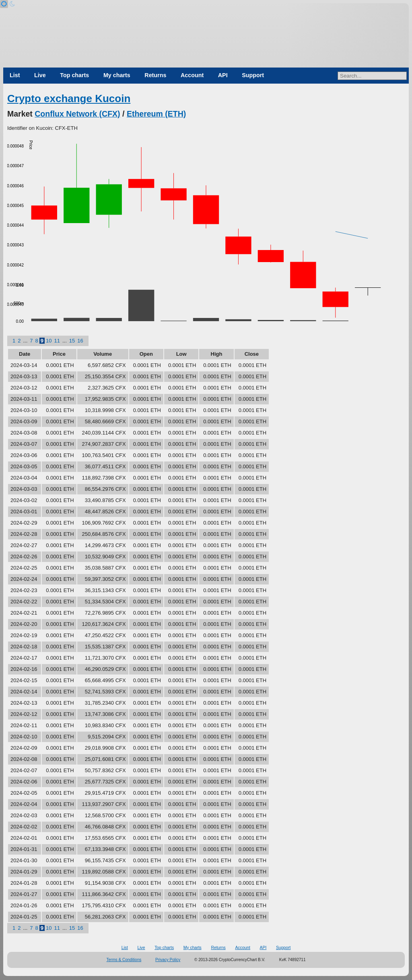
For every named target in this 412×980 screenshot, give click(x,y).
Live (40, 75)
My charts (117, 75)
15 (72, 341)
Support (253, 75)
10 (49, 341)
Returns (155, 75)
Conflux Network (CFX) (77, 114)
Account (192, 75)
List (15, 75)
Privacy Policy (168, 960)
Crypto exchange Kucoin (69, 98)
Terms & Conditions (124, 960)
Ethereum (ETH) (156, 114)
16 (80, 341)
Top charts (74, 75)
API (223, 75)
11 (57, 341)
